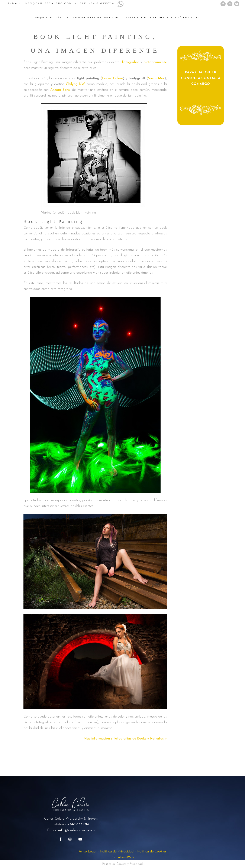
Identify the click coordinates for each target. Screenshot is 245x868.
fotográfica (131, 62)
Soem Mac (156, 78)
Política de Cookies (152, 852)
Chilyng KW (75, 84)
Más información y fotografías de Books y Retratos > (125, 739)
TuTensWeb (125, 857)
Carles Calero (112, 78)
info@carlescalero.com (76, 830)
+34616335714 (78, 824)
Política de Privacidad (117, 852)
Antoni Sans (60, 90)
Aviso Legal (88, 852)
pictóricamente (155, 62)
